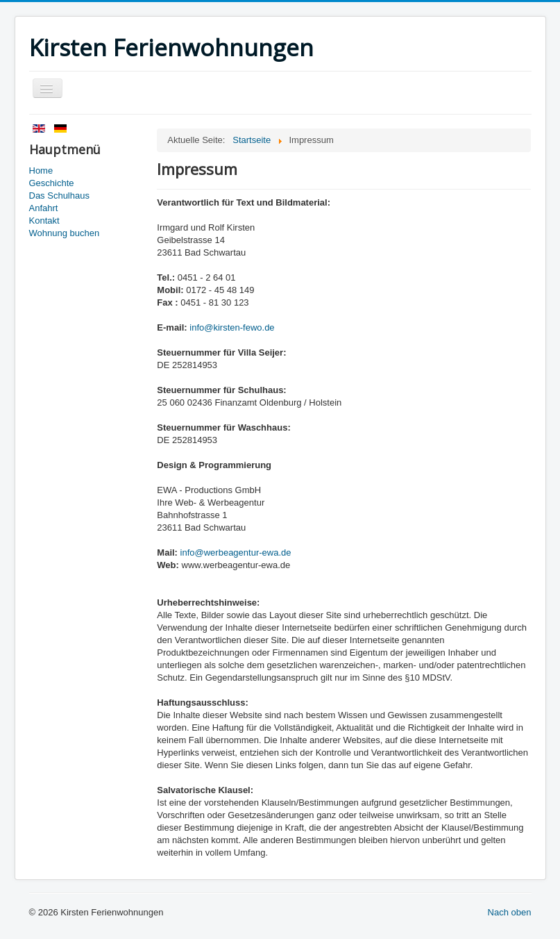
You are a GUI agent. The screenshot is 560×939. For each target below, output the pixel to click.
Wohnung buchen (65, 233)
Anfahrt (44, 208)
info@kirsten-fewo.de (232, 327)
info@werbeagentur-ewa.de (236, 552)
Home (41, 171)
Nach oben (510, 912)
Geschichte (52, 183)
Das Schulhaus (59, 196)
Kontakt (44, 221)
